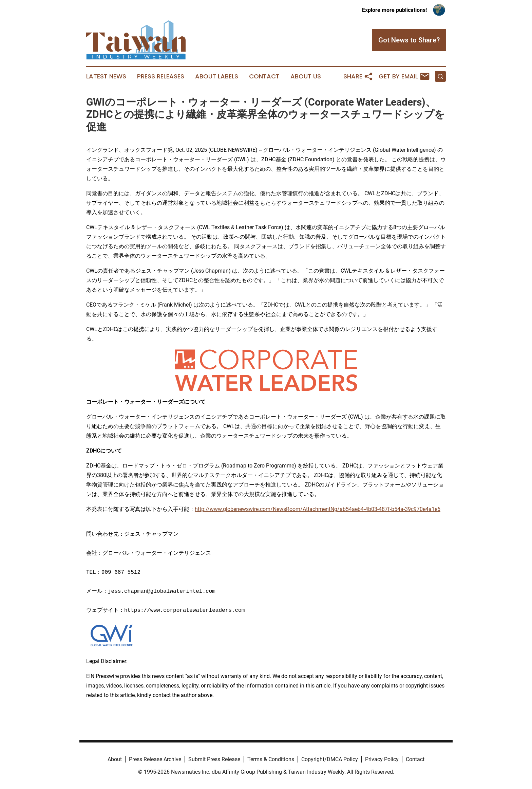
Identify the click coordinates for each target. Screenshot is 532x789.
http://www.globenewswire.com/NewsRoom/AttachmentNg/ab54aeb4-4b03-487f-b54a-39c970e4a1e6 (318, 509)
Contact (264, 76)
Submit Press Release (214, 759)
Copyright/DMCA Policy (330, 759)
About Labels (217, 76)
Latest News (106, 76)
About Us (306, 76)
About (115, 759)
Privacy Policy (382, 759)
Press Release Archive (155, 759)
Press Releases (161, 76)
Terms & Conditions (271, 759)
